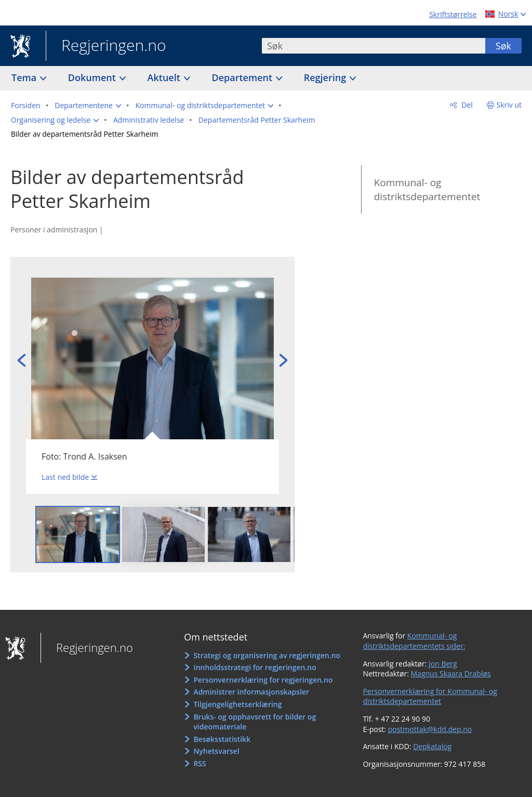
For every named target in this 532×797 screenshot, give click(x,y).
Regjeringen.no (106, 46)
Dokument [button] (93, 77)
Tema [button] (25, 77)
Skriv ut (509, 105)
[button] (88, 106)
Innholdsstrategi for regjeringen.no (255, 667)
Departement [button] (243, 77)
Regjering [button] (326, 77)
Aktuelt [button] (165, 77)
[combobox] (374, 46)
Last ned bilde (65, 477)
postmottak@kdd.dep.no (430, 729)
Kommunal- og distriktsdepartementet (427, 190)
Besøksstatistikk (222, 739)
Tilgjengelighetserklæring (237, 704)
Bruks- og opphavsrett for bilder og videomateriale (255, 722)
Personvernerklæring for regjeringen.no (263, 680)
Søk (503, 46)
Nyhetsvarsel (216, 751)
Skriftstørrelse (453, 14)
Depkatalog (432, 746)
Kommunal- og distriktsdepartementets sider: (414, 641)
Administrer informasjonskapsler (251, 692)
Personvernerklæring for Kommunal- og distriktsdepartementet (430, 696)
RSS (199, 763)
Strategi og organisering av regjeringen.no (267, 655)
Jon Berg (443, 664)
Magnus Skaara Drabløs (451, 674)
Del (466, 105)
